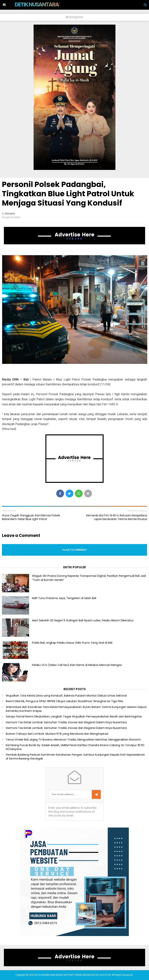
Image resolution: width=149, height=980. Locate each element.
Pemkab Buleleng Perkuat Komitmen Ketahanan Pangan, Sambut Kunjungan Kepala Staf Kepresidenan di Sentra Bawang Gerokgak (75, 757)
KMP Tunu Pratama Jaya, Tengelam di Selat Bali (64, 598)
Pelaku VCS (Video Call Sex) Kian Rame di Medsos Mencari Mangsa (77, 665)
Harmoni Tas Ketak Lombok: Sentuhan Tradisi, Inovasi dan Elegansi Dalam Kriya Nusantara (66, 722)
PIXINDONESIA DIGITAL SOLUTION (93, 975)
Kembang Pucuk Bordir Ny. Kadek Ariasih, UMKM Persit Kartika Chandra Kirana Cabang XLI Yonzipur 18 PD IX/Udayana (75, 747)
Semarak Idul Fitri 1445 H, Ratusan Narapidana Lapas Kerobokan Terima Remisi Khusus (117, 517)
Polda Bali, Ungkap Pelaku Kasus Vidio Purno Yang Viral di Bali (72, 643)
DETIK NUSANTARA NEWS (44, 4)
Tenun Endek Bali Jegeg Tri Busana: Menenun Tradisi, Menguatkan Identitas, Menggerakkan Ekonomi (73, 740)
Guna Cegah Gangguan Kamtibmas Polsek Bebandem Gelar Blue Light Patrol (31, 517)
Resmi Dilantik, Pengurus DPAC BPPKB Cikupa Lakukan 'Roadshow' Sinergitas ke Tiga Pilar (65, 701)
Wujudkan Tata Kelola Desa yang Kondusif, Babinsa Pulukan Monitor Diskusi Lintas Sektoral (66, 696)
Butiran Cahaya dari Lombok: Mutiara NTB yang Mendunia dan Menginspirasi (57, 734)
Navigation (75, 17)
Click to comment (75, 550)
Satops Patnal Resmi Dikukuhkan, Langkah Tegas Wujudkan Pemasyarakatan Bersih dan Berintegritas (74, 717)
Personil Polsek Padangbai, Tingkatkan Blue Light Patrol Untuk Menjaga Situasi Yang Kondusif (68, 194)
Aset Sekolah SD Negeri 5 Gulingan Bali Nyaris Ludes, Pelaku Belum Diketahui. (83, 620)
